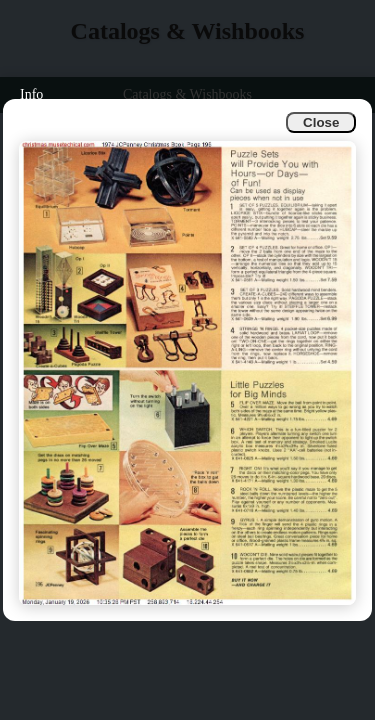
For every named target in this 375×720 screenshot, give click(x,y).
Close (321, 122)
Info (31, 94)
